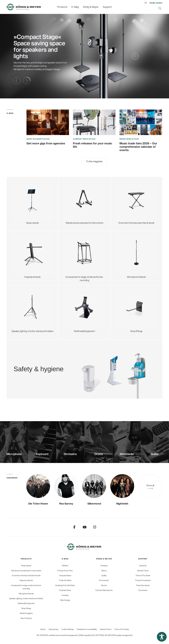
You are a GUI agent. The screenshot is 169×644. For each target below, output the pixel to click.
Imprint (43, 629)
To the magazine (94, 161)
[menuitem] (62, 7)
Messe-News (125, 139)
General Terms (106, 629)
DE (146, 3)
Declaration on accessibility (87, 629)
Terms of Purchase (122, 629)
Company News (80, 139)
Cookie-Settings (68, 629)
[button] (162, 637)
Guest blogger (34, 139)
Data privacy (53, 629)
